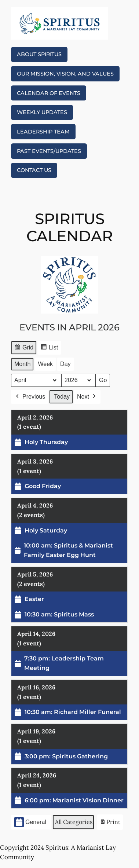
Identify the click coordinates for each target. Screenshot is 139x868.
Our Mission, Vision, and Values (65, 74)
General (30, 822)
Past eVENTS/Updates (49, 151)
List (50, 349)
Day (65, 364)
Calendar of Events (49, 93)
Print (110, 823)
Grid (24, 349)
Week (46, 364)
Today (62, 396)
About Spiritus (39, 54)
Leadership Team (43, 132)
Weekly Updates (42, 112)
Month (22, 364)
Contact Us (34, 170)
